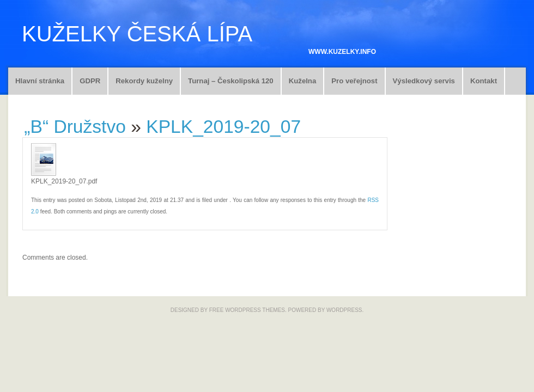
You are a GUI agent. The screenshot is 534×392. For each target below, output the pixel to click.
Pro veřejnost (354, 81)
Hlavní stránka (40, 81)
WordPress (344, 310)
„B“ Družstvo (75, 127)
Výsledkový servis (424, 81)
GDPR (90, 81)
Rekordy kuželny (144, 81)
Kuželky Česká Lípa (137, 34)
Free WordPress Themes (247, 310)
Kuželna (303, 81)
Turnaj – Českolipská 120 (231, 81)
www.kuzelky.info (342, 52)
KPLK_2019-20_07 (223, 127)
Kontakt (484, 81)
